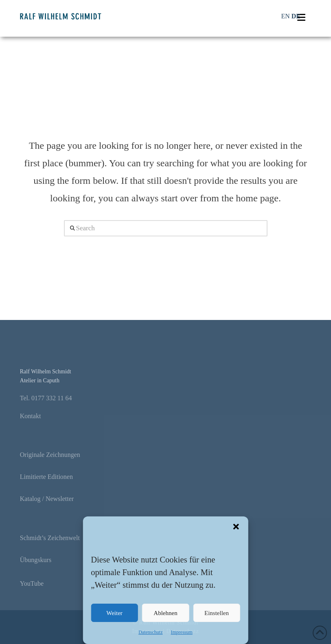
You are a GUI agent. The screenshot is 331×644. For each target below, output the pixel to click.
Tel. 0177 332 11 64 (46, 398)
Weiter (114, 613)
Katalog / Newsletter (47, 499)
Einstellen (217, 613)
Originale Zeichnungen (50, 455)
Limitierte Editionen (46, 477)
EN (285, 16)
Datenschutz (150, 632)
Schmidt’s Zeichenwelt (50, 538)
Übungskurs (36, 560)
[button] (236, 527)
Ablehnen (165, 613)
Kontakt (31, 416)
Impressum (181, 632)
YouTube (32, 583)
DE (296, 16)
